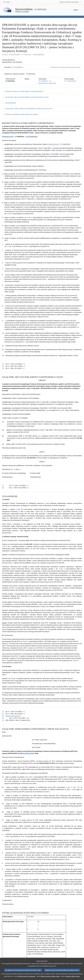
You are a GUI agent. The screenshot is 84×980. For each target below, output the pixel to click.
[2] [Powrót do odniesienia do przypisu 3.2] (3, 714)
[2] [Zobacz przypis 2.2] (45, 410)
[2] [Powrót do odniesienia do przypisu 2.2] (3, 488)
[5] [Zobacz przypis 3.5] (38, 670)
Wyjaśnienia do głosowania (47, 83)
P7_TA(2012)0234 (70, 81)
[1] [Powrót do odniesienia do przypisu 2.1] (3, 485)
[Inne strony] (70, 2)
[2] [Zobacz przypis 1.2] (47, 156)
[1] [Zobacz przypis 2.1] (53, 404)
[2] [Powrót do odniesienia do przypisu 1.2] (3, 366)
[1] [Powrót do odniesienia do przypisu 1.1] (3, 364)
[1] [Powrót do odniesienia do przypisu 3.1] (3, 712)
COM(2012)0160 (8, 137)
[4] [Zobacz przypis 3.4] (39, 606)
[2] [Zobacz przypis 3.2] (71, 512)
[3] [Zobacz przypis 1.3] (34, 186)
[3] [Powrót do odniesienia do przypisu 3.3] (3, 716)
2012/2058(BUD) (18, 67)
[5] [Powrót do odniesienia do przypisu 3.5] (3, 720)
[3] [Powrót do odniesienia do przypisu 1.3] (3, 368)
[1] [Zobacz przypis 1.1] (20, 150)
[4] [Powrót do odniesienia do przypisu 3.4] (3, 718)
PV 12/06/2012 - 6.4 (45, 81)
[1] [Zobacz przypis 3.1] (18, 512)
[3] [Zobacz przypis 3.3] (29, 569)
